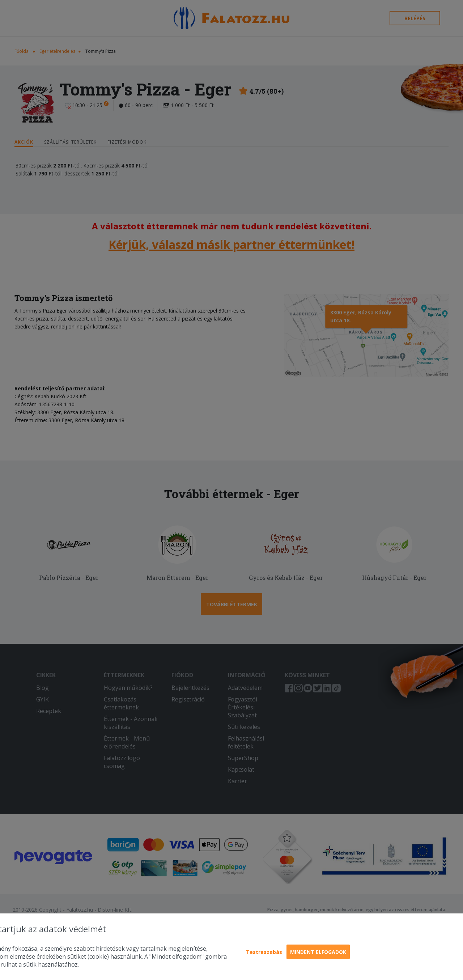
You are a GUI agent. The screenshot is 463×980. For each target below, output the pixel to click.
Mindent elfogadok (318, 952)
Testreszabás (264, 952)
